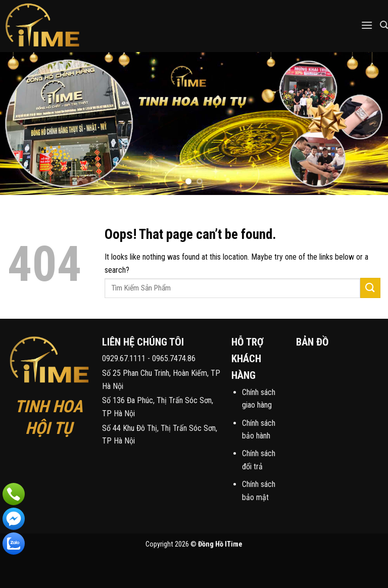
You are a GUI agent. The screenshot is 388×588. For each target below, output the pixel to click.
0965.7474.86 (174, 358)
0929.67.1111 (124, 358)
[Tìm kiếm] (384, 25)
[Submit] (370, 288)
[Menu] (367, 25)
